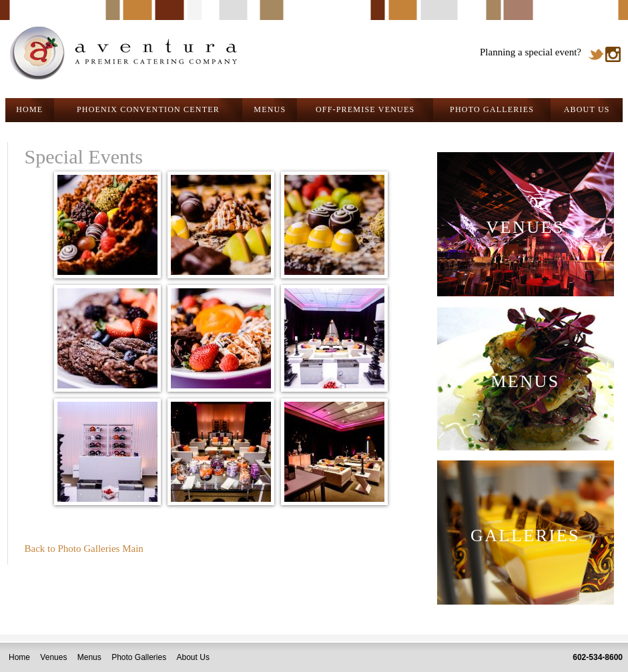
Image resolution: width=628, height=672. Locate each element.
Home (19, 657)
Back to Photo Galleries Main (84, 549)
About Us (193, 657)
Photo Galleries (139, 657)
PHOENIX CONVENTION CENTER (148, 109)
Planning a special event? (531, 52)
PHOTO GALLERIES (492, 109)
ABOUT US (587, 109)
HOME (29, 109)
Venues (53, 657)
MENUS (270, 109)
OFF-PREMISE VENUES (365, 109)
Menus (89, 657)
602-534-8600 (598, 657)
